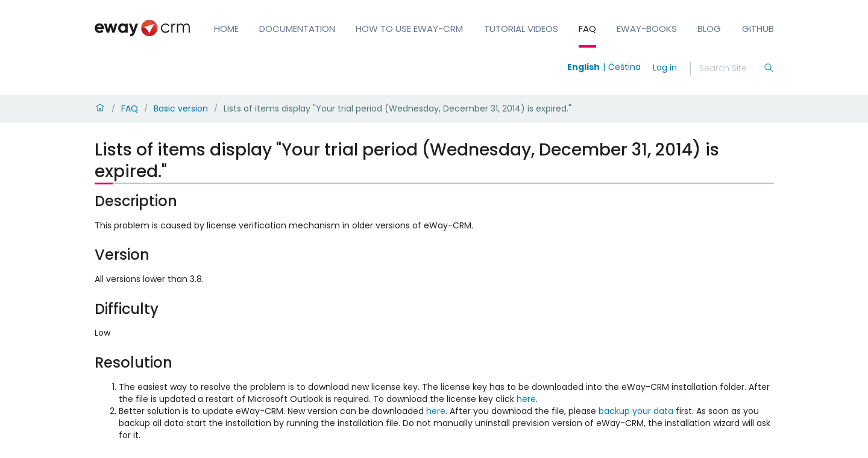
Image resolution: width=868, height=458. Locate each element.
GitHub (758, 29)
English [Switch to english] (583, 67)
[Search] (731, 69)
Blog (709, 29)
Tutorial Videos (521, 29)
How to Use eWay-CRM (409, 29)
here (526, 399)
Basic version (181, 108)
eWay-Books (647, 29)
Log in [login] (665, 67)
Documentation (297, 29)
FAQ (587, 29)
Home (226, 29)
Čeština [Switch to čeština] (624, 67)
